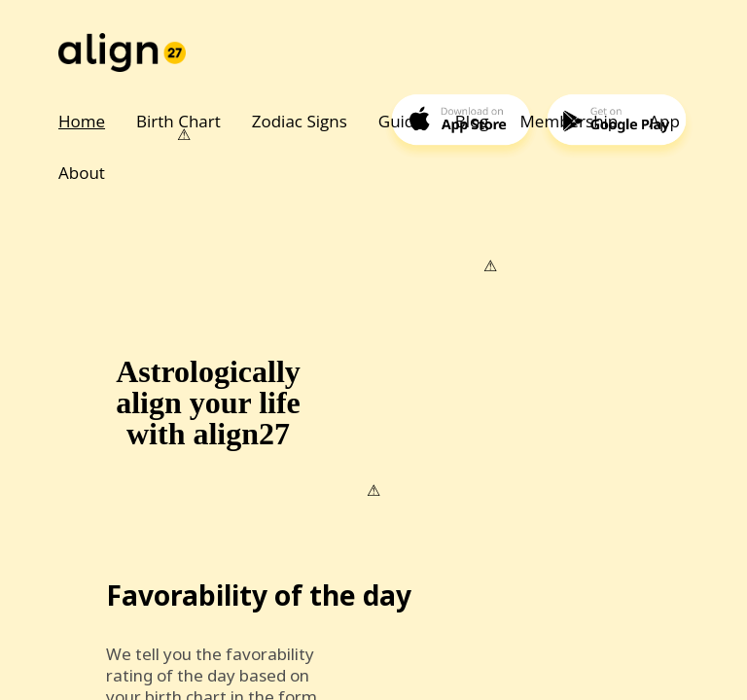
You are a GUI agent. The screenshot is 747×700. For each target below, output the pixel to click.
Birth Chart (178, 121)
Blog (472, 121)
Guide (401, 121)
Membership (569, 121)
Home (82, 121)
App (664, 121)
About (82, 173)
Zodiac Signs (300, 121)
